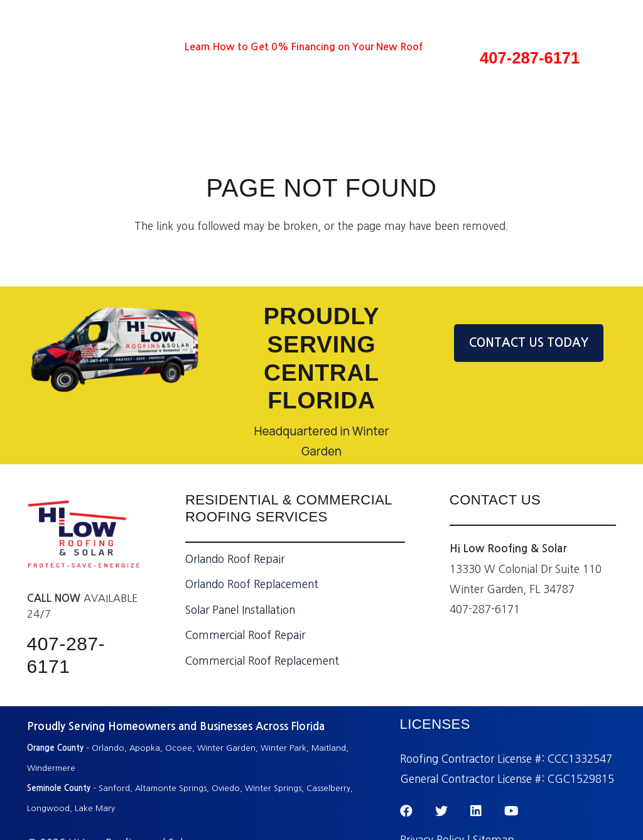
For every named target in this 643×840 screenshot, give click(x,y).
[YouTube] (141, 47)
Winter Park (284, 748)
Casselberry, (330, 788)
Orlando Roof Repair (235, 559)
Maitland (329, 748)
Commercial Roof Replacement (262, 661)
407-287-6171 (530, 58)
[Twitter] (95, 47)
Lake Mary (95, 808)
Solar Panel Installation (240, 610)
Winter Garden (226, 748)
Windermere (52, 768)
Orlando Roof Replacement (252, 584)
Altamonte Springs (171, 788)
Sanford (114, 788)
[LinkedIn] (118, 47)
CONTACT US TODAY (529, 343)
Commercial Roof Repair (245, 635)
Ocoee (179, 748)
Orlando (108, 748)
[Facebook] (72, 47)
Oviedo (226, 788)
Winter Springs (273, 788)
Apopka (145, 748)
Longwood (48, 808)
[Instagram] (165, 47)
